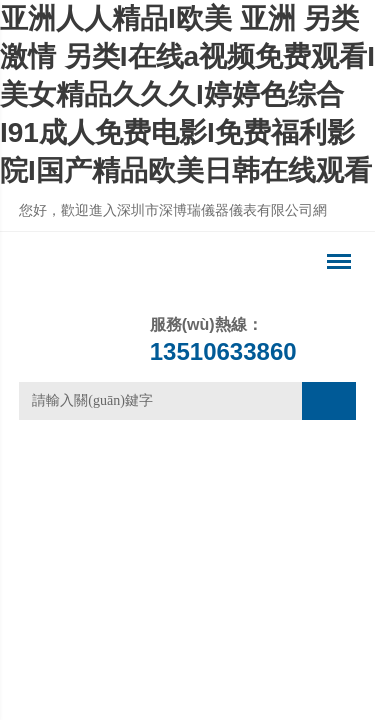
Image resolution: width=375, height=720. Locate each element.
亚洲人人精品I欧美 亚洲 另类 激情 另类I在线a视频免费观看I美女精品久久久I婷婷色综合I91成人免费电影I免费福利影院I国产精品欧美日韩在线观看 (187, 94)
